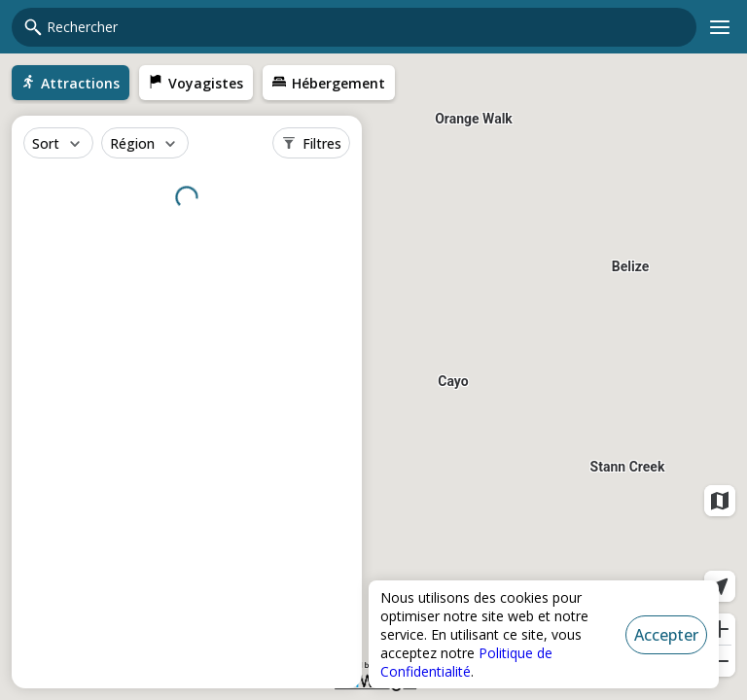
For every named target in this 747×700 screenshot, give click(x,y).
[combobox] (366, 27)
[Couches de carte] (720, 501)
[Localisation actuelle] (720, 586)
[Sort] (58, 143)
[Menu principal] (720, 27)
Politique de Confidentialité (466, 662)
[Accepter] (666, 635)
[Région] (145, 143)
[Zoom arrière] (720, 661)
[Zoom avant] (720, 629)
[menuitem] (71, 83)
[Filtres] (311, 143)
